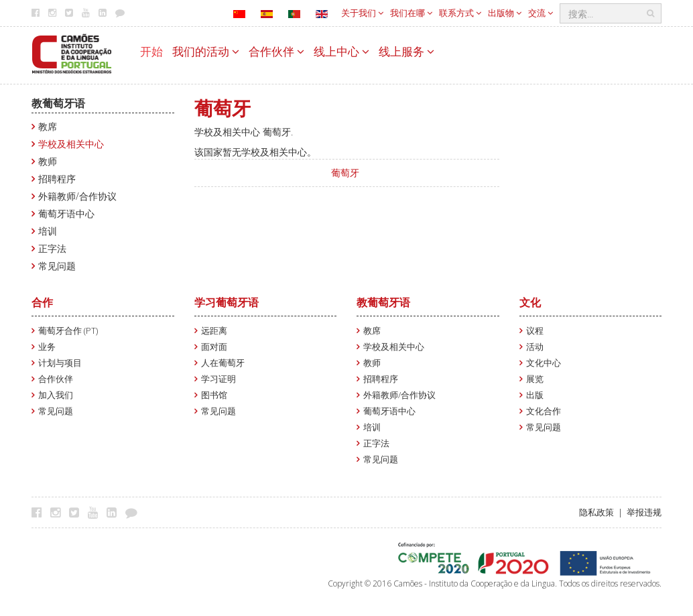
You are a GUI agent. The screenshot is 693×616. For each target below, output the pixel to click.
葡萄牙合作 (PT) (68, 331)
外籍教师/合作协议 (77, 196)
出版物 (505, 13)
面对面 (214, 347)
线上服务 (406, 51)
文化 (530, 302)
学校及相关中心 (71, 144)
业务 (47, 347)
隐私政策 (596, 512)
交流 (541, 13)
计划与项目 (60, 363)
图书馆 (214, 395)
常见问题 (57, 266)
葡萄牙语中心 (66, 213)
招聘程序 (57, 179)
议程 (535, 331)
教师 (48, 161)
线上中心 (341, 51)
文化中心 (544, 363)
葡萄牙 (345, 173)
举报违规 (644, 512)
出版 (535, 395)
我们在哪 (411, 13)
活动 (535, 347)
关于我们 (362, 13)
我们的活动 (206, 51)
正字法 (52, 248)
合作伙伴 (276, 51)
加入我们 (56, 395)
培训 (48, 231)
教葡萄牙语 (58, 103)
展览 (535, 379)
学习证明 (218, 379)
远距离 (214, 331)
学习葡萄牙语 (227, 302)
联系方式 (460, 13)
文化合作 (544, 411)
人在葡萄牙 (223, 363)
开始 (151, 51)
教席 (48, 126)
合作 (42, 302)
